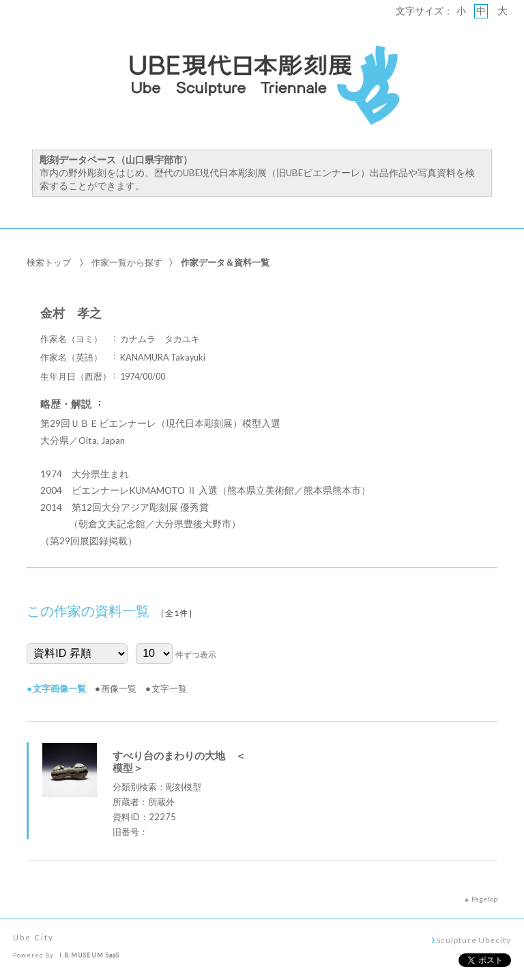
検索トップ (49, 262)
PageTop (484, 899)
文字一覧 (169, 688)
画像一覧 (119, 688)
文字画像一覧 (59, 688)
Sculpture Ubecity (473, 940)
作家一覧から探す (127, 262)
